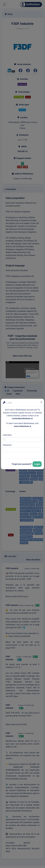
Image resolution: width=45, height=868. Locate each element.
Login (37, 464)
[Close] (41, 402)
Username (7, 435)
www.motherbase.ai (22, 426)
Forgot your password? (22, 464)
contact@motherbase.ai (22, 418)
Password (7, 445)
